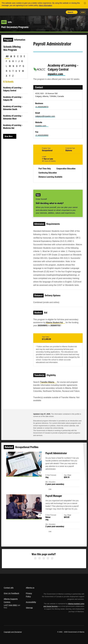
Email (56, 57)
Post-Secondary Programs (15, 27)
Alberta (8, 12)
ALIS (17, 12)
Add (50, 12)
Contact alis (9, 588)
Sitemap (29, 608)
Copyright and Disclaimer (13, 632)
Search (70, 12)
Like (56, 12)
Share (45, 12)
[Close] (85, 3)
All (7, 56)
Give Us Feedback (11, 593)
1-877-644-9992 (10, 605)
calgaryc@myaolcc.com (45, 116)
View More (9, 136)
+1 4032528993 (42, 135)
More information (46, 5)
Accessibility (31, 602)
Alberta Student (55, 323)
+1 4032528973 (42, 107)
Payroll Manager (53, 498)
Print (62, 12)
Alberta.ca (30, 588)
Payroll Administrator (55, 459)
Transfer (48, 382)
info (6, 22)
